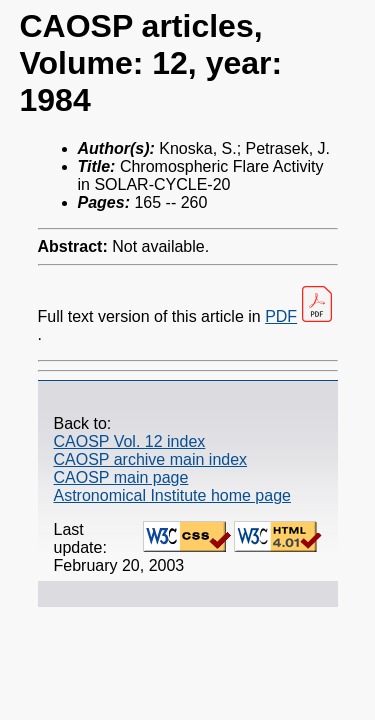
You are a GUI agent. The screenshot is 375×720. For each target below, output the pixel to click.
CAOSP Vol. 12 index (130, 441)
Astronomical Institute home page (172, 495)
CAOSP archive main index (151, 459)
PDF (281, 316)
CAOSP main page (121, 477)
